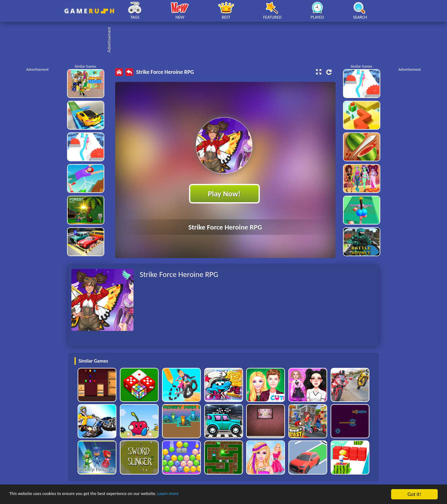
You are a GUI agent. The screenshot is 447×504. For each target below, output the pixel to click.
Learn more (194, 495)
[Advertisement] (227, 40)
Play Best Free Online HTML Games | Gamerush (89, 11)
